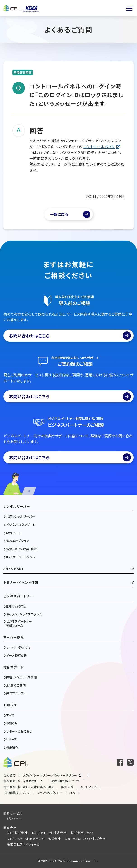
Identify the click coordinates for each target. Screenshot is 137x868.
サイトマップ (89, 787)
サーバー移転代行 (18, 647)
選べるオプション (18, 541)
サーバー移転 (14, 637)
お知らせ (10, 705)
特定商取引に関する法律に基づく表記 (29, 787)
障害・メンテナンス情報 (21, 677)
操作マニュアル (16, 693)
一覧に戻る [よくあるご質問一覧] (59, 214)
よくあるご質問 (16, 685)
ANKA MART (14, 569)
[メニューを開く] (129, 8)
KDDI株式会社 (17, 833)
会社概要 (10, 775)
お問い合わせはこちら (70, 336)
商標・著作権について (66, 781)
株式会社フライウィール (24, 844)
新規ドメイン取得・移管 (21, 549)
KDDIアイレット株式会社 (49, 833)
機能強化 (12, 748)
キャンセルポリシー (50, 793)
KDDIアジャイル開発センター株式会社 (34, 839)
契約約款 (67, 787)
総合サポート (13, 667)
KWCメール (14, 533)
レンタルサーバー (17, 506)
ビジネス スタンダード (21, 525)
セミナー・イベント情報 (21, 582)
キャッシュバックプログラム (24, 614)
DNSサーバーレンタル (21, 557)
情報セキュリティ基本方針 (21, 781)
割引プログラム (16, 606)
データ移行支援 (17, 655)
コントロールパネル (99, 147)
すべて (10, 715)
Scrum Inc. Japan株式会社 (85, 839)
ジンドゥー (14, 818)
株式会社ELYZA (82, 833)
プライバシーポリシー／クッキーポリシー (50, 775)
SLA (72, 793)
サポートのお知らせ (19, 731)
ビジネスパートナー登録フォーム (19, 623)
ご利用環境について (17, 793)
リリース (12, 739)
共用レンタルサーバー (21, 517)
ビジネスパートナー (19, 596)
